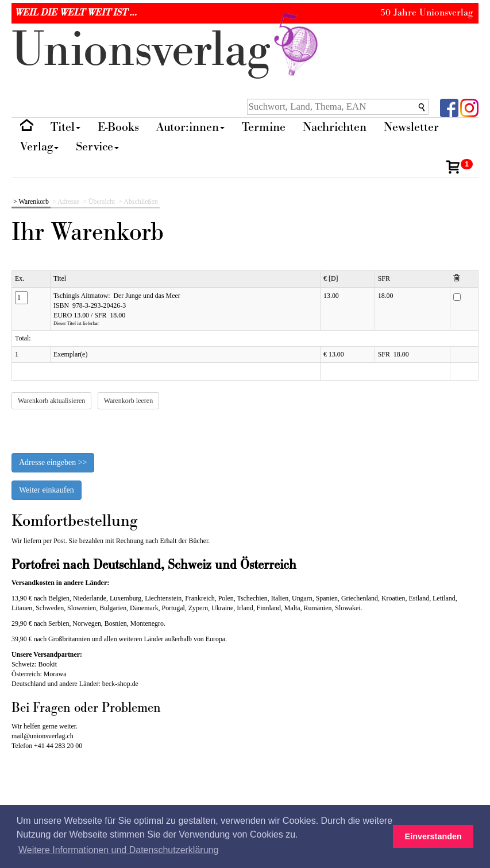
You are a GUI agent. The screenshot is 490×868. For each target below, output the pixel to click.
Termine (264, 127)
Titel (65, 127)
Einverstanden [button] (433, 836)
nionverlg (167, 50)
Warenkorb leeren (128, 401)
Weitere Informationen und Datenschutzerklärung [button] (118, 850)
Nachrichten (335, 127)
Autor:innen (190, 127)
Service (97, 147)
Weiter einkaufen (47, 490)
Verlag (39, 147)
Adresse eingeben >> (53, 462)
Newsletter (411, 127)
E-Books (118, 127)
